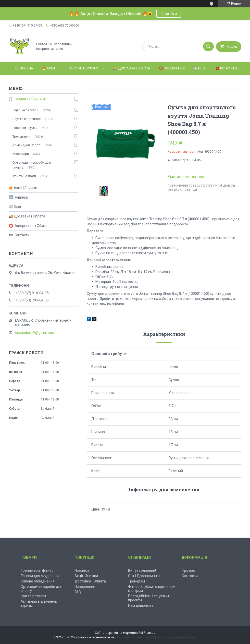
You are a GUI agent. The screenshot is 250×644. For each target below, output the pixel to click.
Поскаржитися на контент (136, 637)
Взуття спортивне (27, 119)
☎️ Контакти (226, 68)
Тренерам (136, 581)
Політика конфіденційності (176, 637)
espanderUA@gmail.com (35, 333)
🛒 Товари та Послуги (27, 99)
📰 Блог (200, 68)
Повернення (85, 587)
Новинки (82, 570)
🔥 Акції (48, 68)
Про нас (188, 570)
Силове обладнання (38, 581)
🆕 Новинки (18, 197)
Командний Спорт (26, 145)
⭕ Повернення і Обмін (28, 226)
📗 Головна (23, 68)
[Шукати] (208, 46)
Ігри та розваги (33, 596)
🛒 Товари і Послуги (81, 68)
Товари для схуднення (40, 576)
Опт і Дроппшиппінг (145, 576)
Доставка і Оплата (90, 581)
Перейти (169, 14)
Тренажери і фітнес (37, 570)
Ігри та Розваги (24, 176)
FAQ (78, 592)
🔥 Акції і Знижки (23, 188)
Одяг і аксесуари (25, 110)
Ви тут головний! (142, 570)
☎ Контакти (19, 235)
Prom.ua (149, 633)
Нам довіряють (141, 605)
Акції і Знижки (86, 576)
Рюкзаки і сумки (25, 128)
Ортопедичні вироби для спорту (32, 165)
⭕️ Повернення (172, 68)
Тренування (21, 136)
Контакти (190, 576)
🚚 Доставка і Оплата (132, 68)
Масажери (21, 154)
